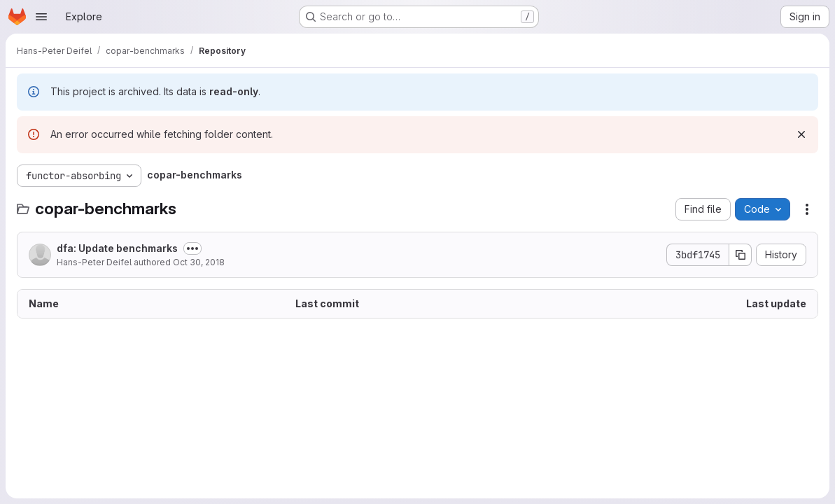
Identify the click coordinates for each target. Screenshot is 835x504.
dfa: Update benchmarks (117, 248)
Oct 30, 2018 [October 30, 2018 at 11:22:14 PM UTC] (199, 262)
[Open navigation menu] (41, 17)
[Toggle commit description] (192, 248)
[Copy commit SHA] (741, 255)
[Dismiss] (801, 134)
